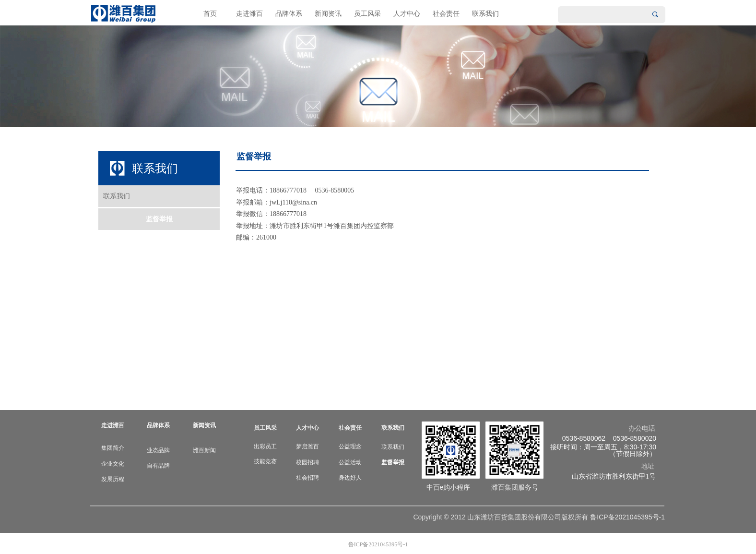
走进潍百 (249, 14)
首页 (210, 14)
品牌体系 (289, 14)
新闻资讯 (328, 14)
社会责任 (446, 14)
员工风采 (367, 14)
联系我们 (485, 14)
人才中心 (407, 14)
